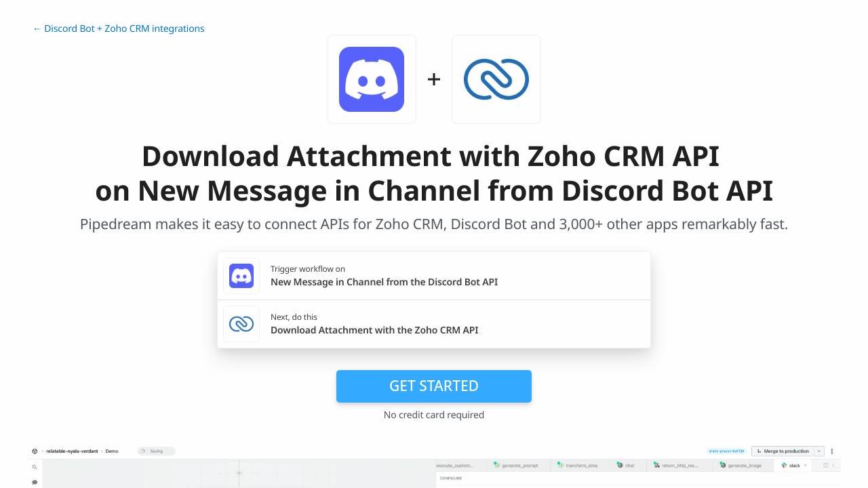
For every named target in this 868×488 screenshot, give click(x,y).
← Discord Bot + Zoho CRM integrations (119, 29)
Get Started (434, 386)
